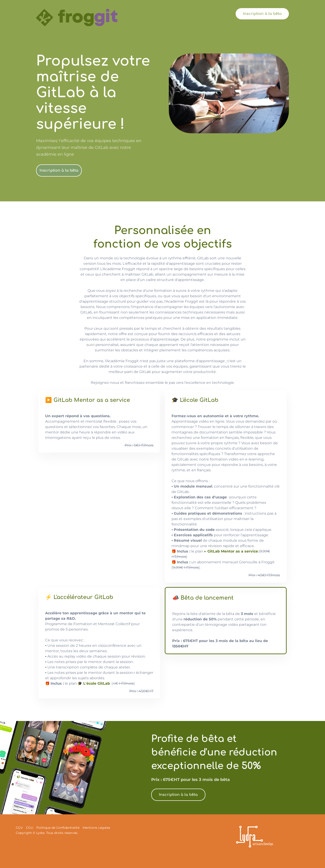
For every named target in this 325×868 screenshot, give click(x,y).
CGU (30, 828)
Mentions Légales (96, 828)
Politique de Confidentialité (58, 828)
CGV (19, 828)
